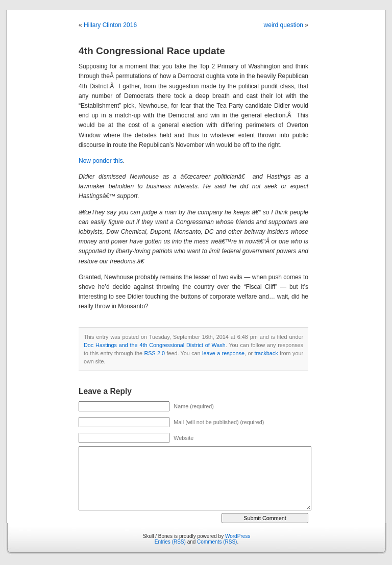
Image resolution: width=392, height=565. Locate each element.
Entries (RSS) (170, 542)
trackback (266, 353)
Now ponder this (101, 161)
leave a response (223, 353)
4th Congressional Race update (152, 51)
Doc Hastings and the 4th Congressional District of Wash (155, 345)
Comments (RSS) (217, 542)
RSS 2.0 (154, 353)
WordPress (238, 536)
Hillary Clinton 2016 (110, 25)
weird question (284, 25)
